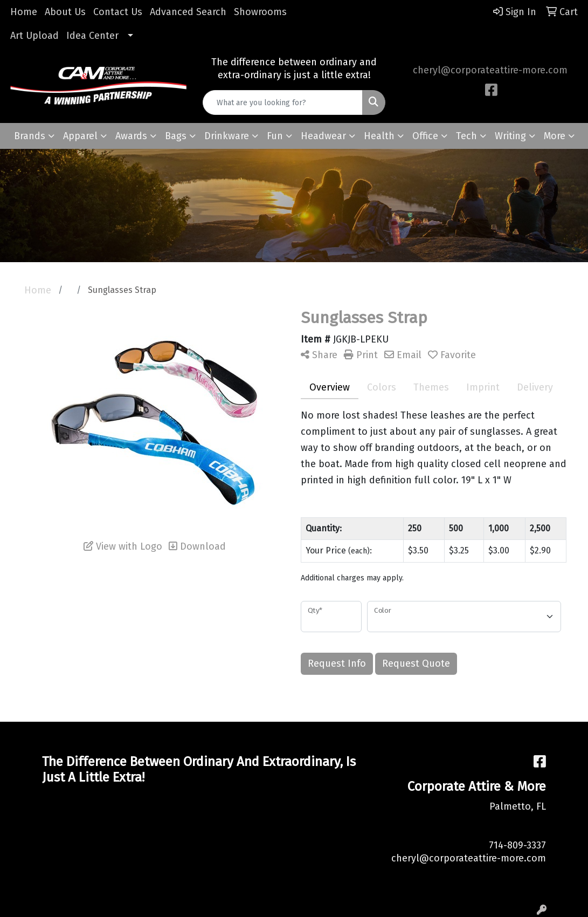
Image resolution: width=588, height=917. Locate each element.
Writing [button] (510, 136)
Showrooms (260, 12)
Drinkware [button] (227, 136)
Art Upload (34, 36)
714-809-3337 (517, 845)
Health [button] (379, 136)
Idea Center (92, 36)
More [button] (555, 136)
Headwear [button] (323, 136)
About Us (65, 12)
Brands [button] (30, 136)
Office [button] (425, 136)
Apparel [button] (80, 136)
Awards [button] (131, 136)
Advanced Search (188, 12)
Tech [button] (466, 136)
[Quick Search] (283, 102)
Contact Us (118, 12)
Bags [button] (176, 136)
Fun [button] (275, 136)
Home (24, 12)
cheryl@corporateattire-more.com (490, 70)
